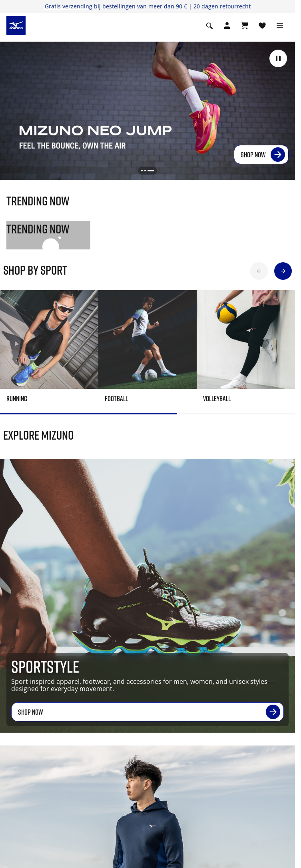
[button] (278, 58)
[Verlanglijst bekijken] (262, 26)
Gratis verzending (69, 6)
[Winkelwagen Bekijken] (245, 26)
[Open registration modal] (227, 26)
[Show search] (209, 26)
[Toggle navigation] (280, 26)
